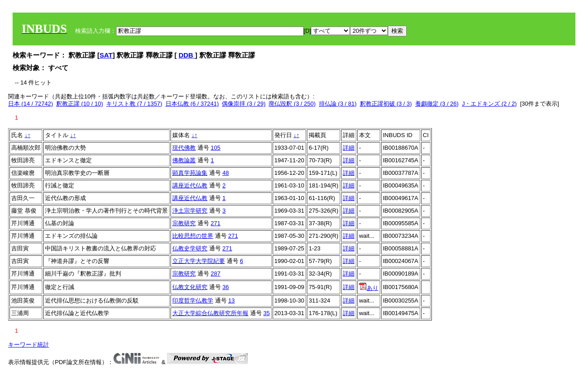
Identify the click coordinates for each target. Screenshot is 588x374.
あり (369, 288)
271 (215, 223)
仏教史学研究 (190, 248)
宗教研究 (184, 223)
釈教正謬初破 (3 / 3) (386, 104)
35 (266, 313)
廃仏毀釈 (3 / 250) (292, 104)
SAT (106, 55)
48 (225, 173)
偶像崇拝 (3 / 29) (244, 104)
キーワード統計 (29, 345)
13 (231, 301)
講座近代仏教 (190, 185)
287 (215, 274)
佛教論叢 (184, 160)
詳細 (349, 148)
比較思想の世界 (193, 236)
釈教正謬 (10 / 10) (80, 104)
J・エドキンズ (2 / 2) (489, 104)
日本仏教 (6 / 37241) (192, 104)
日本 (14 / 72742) (31, 104)
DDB (187, 55)
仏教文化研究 (190, 287)
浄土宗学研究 (190, 211)
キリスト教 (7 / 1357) (134, 104)
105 (215, 148)
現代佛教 (184, 148)
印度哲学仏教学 (193, 301)
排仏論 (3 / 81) (338, 104)
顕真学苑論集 (190, 173)
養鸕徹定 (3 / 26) (437, 104)
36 (225, 287)
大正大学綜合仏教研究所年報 (210, 313)
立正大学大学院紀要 (199, 261)
